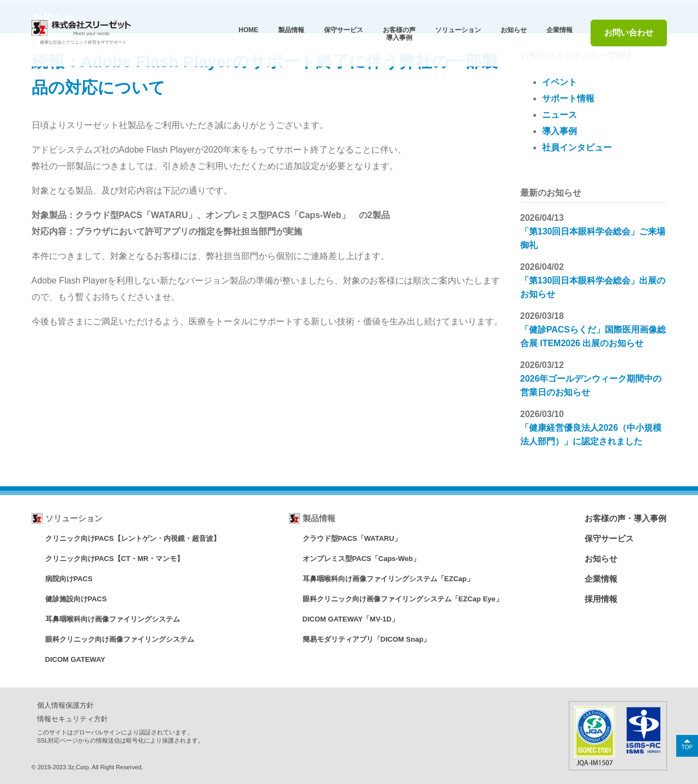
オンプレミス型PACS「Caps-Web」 (361, 559)
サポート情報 (568, 98)
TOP (687, 747)
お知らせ (514, 30)
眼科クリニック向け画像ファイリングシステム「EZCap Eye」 (403, 599)
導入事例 (559, 131)
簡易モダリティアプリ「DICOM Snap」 (367, 639)
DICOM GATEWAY (76, 659)
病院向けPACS (69, 579)
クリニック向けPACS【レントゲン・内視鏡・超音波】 (133, 538)
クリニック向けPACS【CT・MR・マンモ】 (115, 559)
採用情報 (601, 599)
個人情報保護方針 (65, 705)
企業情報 (559, 30)
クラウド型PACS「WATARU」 (352, 538)
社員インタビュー (577, 147)
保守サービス (609, 538)
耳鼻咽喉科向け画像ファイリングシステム (113, 619)
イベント (559, 82)
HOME (249, 30)
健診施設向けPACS (76, 599)
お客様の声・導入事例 (625, 518)
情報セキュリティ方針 (73, 719)
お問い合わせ (629, 32)
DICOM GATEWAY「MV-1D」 (351, 619)
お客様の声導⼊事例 (399, 34)
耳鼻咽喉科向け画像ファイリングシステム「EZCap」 (388, 579)
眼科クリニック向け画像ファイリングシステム (120, 639)
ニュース (559, 115)
